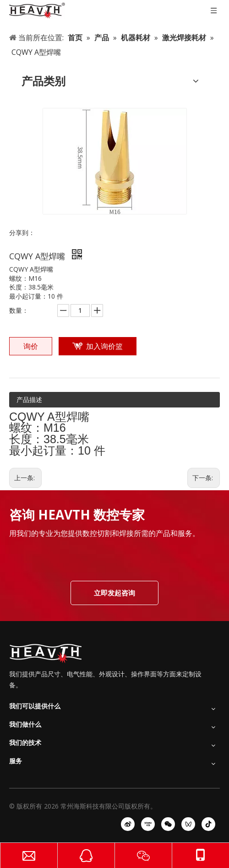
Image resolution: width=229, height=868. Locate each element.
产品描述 (29, 399)
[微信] (168, 824)
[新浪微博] (128, 824)
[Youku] (148, 824)
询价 (31, 346)
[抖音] (208, 824)
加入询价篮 (104, 346)
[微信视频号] (188, 824)
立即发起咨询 (114, 593)
